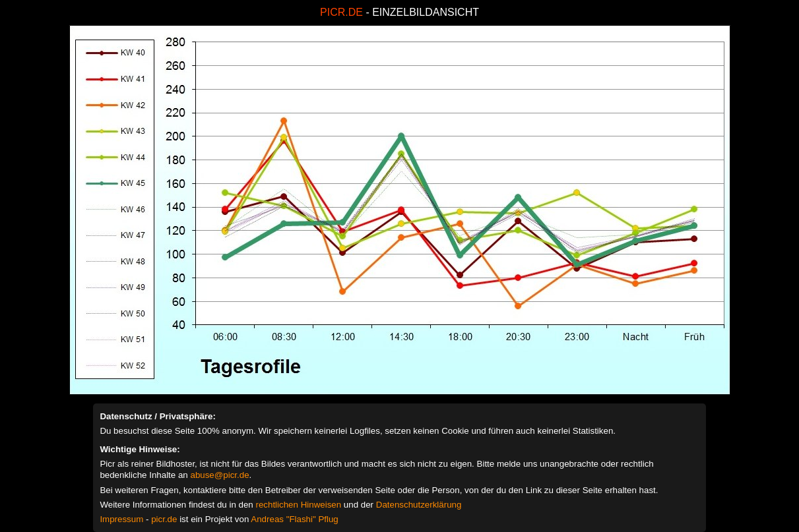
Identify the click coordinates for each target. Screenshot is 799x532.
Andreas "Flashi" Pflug (294, 519)
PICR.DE (341, 12)
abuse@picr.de (219, 475)
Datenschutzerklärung (419, 505)
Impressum (121, 519)
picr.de (164, 519)
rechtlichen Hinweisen (298, 505)
